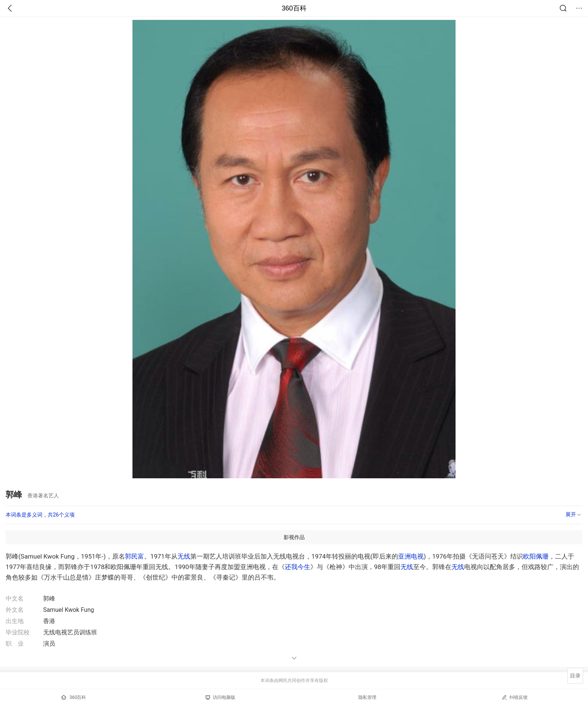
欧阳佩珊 (536, 556)
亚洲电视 (411, 556)
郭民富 (135, 556)
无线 (184, 556)
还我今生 (298, 567)
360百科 (294, 8)
